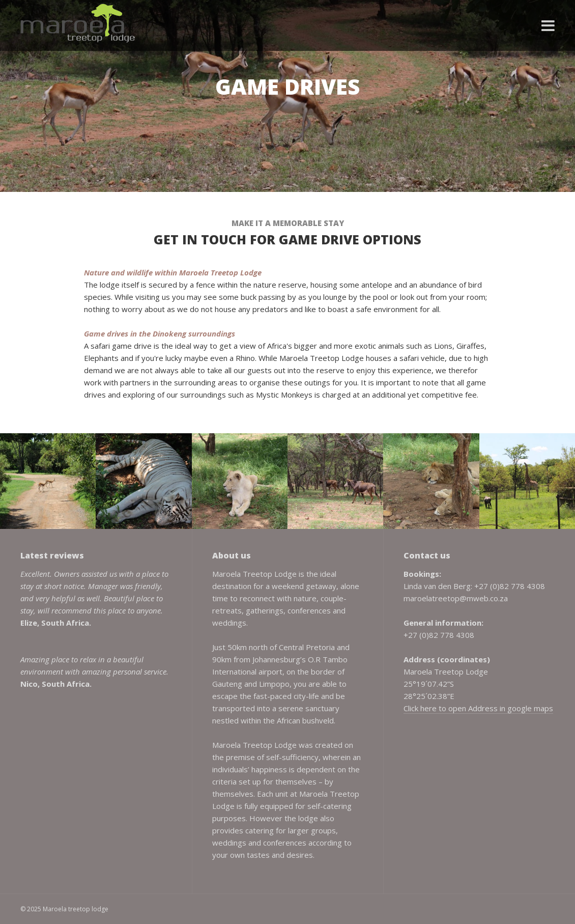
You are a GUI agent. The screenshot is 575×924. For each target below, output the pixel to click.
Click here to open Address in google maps (478, 708)
